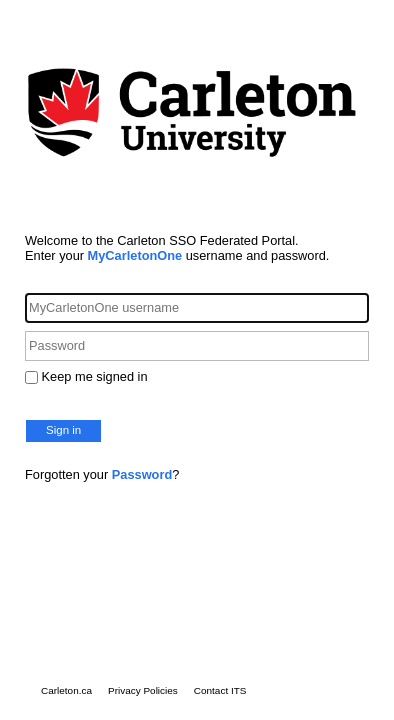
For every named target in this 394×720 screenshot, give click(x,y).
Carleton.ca (66, 690)
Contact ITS (220, 690)
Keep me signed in (95, 376)
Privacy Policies (143, 690)
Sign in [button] (63, 430)
